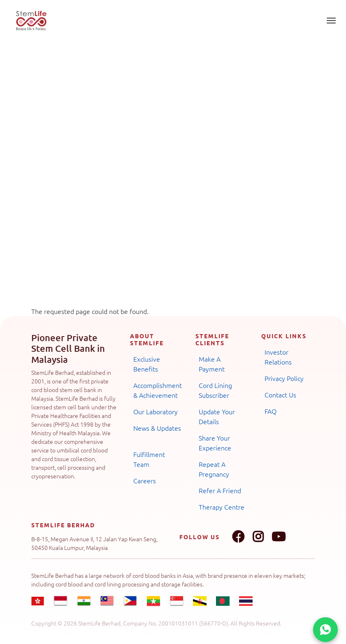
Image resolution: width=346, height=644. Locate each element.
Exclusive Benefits (147, 364)
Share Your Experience (215, 443)
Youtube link (279, 537)
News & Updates (157, 428)
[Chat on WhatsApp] (325, 630)
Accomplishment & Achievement (158, 390)
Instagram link (258, 537)
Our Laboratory (156, 411)
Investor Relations (278, 357)
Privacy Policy (284, 378)
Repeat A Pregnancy (214, 469)
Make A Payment (212, 364)
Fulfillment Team (149, 459)
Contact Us (280, 395)
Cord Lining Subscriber (215, 390)
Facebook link (238, 537)
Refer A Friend (220, 490)
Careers (145, 480)
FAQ (271, 411)
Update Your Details (217, 416)
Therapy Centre (222, 507)
